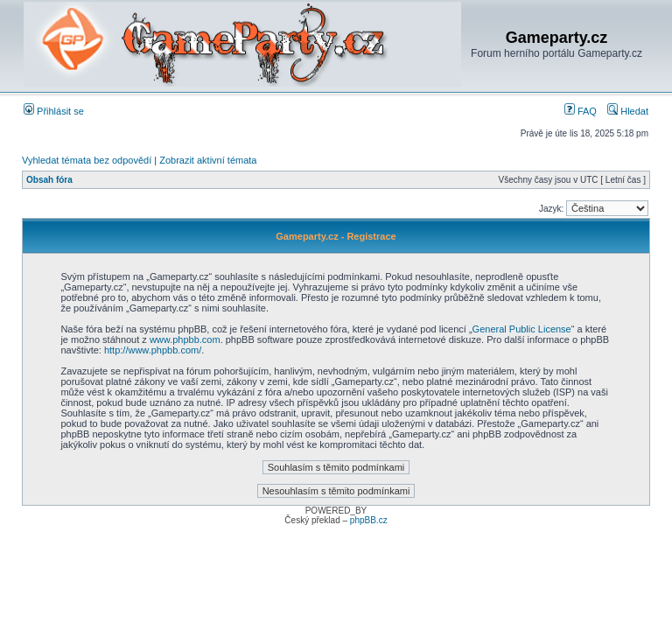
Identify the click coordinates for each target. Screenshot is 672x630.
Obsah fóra (49, 180)
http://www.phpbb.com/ (153, 350)
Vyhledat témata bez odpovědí (87, 160)
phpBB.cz (369, 520)
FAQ (581, 111)
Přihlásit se (54, 111)
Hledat (628, 111)
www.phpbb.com (185, 339)
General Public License (522, 329)
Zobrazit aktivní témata (208, 160)
